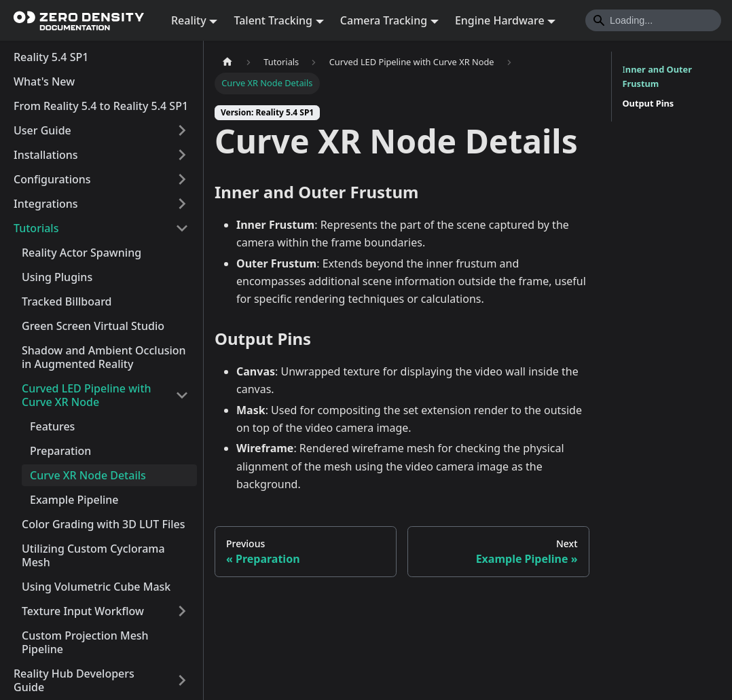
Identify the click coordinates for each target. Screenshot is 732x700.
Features (52, 426)
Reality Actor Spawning (81, 253)
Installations (46, 155)
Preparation (60, 451)
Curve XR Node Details (88, 475)
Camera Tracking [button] (384, 20)
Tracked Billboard (67, 301)
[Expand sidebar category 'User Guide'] (182, 130)
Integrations (46, 204)
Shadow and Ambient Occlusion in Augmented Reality (104, 357)
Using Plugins (57, 277)
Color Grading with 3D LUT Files (104, 524)
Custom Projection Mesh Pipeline (85, 642)
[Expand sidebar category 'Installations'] (182, 155)
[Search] (653, 20)
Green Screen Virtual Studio (93, 326)
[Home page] (227, 62)
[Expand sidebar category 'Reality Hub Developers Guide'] (182, 680)
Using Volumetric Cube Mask (96, 587)
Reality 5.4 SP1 (51, 57)
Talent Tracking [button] (273, 20)
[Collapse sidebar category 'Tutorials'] (182, 228)
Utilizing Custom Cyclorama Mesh (93, 555)
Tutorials (36, 228)
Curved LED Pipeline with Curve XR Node (87, 395)
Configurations (52, 179)
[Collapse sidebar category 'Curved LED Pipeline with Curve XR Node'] (182, 395)
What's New (44, 81)
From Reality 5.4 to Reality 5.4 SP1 (101, 106)
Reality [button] (189, 20)
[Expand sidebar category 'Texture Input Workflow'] (182, 611)
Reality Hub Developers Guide (74, 680)
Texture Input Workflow (83, 611)
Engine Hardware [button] (500, 20)
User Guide (42, 130)
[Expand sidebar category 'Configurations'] (182, 179)
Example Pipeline (74, 500)
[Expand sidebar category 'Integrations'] (182, 204)
